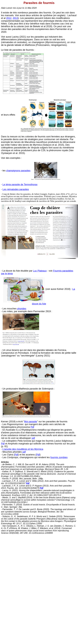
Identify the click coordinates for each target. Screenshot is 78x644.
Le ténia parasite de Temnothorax (20, 185)
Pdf (32, 427)
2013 (15, 18)
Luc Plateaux (40, 271)
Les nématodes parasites (16, 189)
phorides (22, 309)
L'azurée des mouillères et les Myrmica (23, 449)
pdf (33, 438)
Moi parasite (31, 422)
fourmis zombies (59, 457)
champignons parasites (18, 171)
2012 (9, 18)
